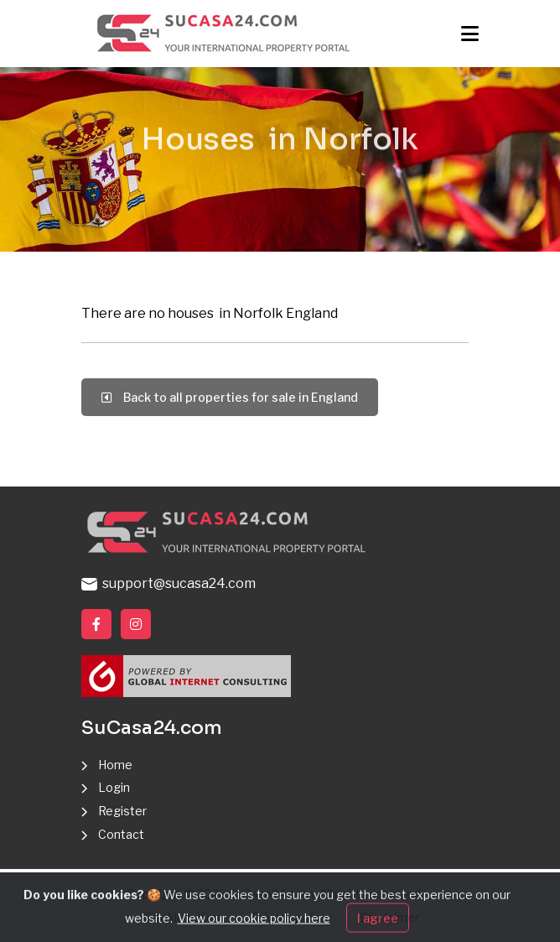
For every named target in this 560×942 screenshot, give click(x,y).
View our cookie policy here (254, 929)
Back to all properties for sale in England (230, 397)
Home (115, 765)
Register (122, 811)
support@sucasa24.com (169, 583)
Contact (121, 834)
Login (114, 787)
